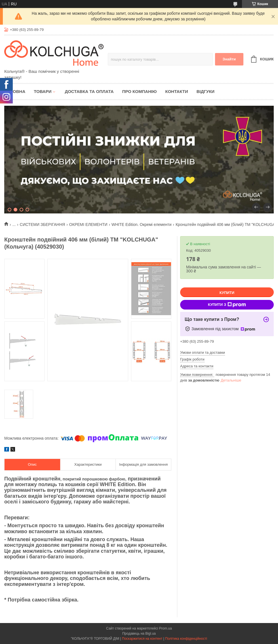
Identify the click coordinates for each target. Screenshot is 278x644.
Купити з (227, 305)
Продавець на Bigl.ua (139, 634)
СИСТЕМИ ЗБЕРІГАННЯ (43, 224)
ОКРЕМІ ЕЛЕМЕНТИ (88, 224)
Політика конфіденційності (186, 639)
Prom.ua (166, 628)
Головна (15, 91)
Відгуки (206, 91)
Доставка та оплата (89, 91)
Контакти (176, 91)
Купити (227, 293)
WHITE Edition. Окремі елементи (141, 224)
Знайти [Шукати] (229, 59)
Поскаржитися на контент (142, 639)
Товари (43, 91)
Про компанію (140, 91)
